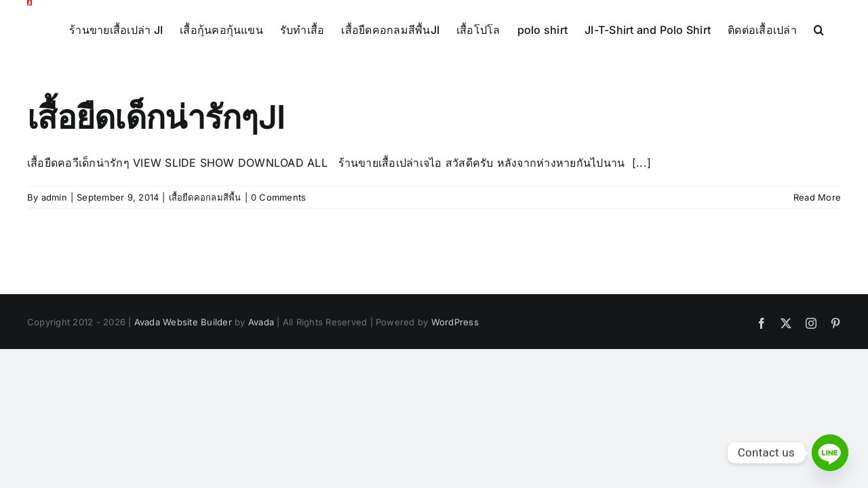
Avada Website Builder (183, 397)
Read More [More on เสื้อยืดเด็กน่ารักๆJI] (817, 273)
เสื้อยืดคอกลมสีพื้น (205, 273)
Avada (261, 397)
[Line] (830, 453)
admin (54, 273)
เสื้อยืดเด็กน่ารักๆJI (156, 193)
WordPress (455, 397)
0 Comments (278, 273)
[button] (134, 104)
